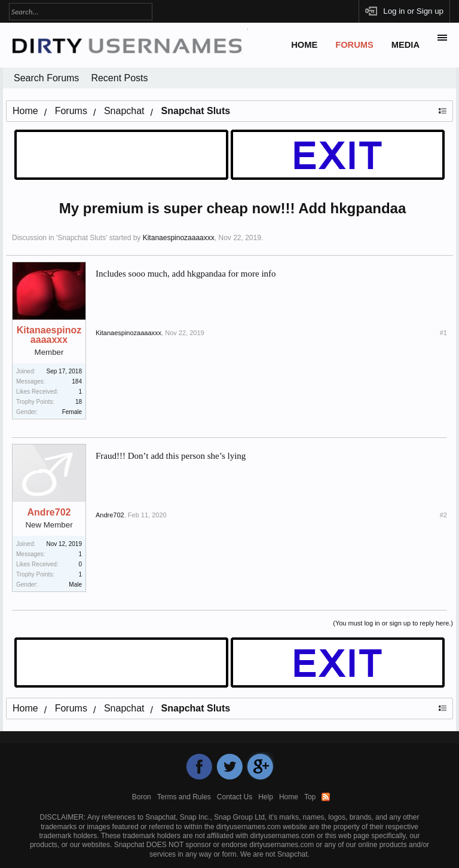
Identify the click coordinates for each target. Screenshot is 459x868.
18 (79, 402)
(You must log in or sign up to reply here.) (393, 623)
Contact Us (235, 797)
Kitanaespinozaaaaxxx (179, 238)
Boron (142, 797)
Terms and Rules (184, 797)
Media (406, 45)
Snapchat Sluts (82, 238)
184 (77, 381)
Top (310, 797)
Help (266, 797)
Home (304, 45)
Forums (354, 45)
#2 (443, 515)
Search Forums (46, 78)
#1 (443, 333)
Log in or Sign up (413, 11)
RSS (326, 797)
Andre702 (49, 513)
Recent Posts (119, 78)
